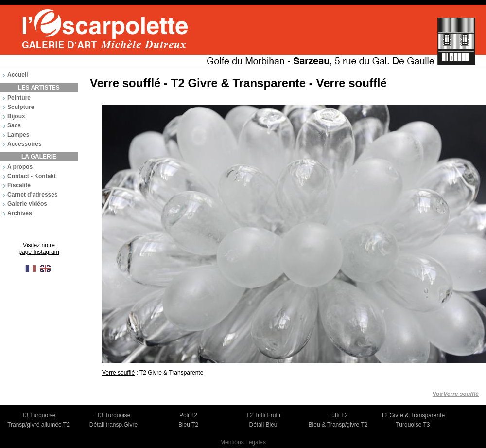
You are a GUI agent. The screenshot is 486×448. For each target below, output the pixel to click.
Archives (20, 213)
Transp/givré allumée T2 (39, 425)
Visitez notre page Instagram (39, 249)
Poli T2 (188, 415)
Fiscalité (19, 185)
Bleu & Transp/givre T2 (338, 425)
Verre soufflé (118, 373)
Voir (456, 394)
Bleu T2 (188, 425)
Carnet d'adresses (33, 195)
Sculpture (21, 107)
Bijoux (16, 116)
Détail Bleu (263, 425)
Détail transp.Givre (113, 425)
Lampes (18, 135)
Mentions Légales (243, 442)
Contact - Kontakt (32, 176)
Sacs (14, 125)
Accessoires (25, 144)
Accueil (18, 75)
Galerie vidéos (27, 204)
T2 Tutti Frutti (263, 415)
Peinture (19, 98)
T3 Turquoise (38, 415)
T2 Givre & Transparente (413, 415)
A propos (20, 167)
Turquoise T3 (413, 425)
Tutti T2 (338, 415)
